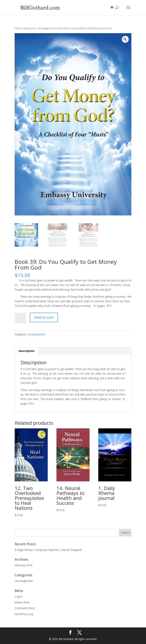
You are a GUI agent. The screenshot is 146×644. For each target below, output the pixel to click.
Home (18, 28)
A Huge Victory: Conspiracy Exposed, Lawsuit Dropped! (48, 550)
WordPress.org (24, 614)
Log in (18, 596)
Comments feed (25, 608)
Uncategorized (46, 28)
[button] (125, 39)
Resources (30, 28)
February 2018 (23, 565)
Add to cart (44, 317)
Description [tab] (27, 351)
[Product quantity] (20, 318)
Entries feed (22, 602)
